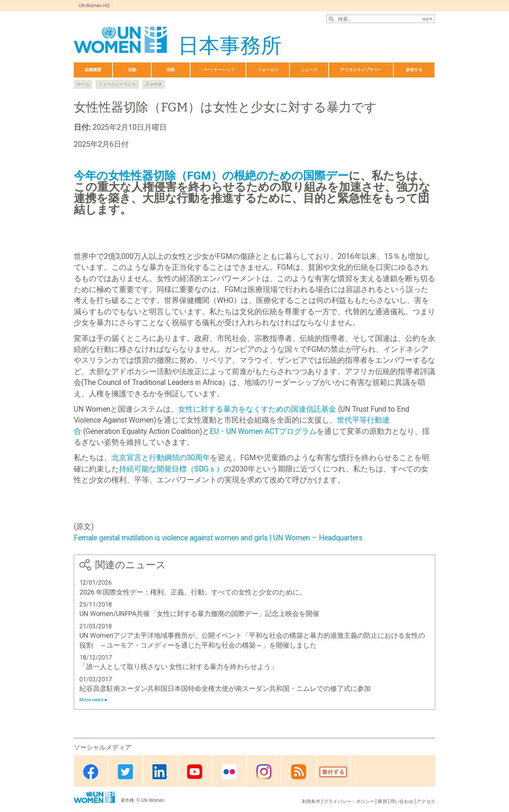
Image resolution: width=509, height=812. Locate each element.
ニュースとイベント (117, 84)
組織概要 (93, 70)
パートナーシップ (218, 70)
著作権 (128, 800)
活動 (132, 70)
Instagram (264, 772)
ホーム (83, 84)
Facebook (91, 772)
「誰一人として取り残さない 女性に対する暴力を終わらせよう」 (178, 667)
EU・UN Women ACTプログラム (263, 431)
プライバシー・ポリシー (349, 801)
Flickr (229, 772)
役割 (171, 70)
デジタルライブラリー (361, 70)
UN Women (153, 800)
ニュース (309, 70)
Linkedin (160, 772)
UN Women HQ (94, 6)
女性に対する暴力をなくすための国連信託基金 (257, 409)
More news (91, 700)
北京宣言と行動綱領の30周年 (161, 458)
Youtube (195, 772)
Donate (333, 772)
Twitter (125, 772)
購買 (382, 801)
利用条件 (311, 801)
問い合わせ (402, 801)
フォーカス (268, 70)
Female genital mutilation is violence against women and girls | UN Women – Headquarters (218, 538)
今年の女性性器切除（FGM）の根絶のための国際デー (211, 176)
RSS (299, 772)
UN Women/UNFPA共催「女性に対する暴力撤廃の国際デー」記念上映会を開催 (199, 614)
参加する (414, 70)
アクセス (426, 801)
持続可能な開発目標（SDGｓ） (171, 469)
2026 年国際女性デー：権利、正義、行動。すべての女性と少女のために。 (193, 592)
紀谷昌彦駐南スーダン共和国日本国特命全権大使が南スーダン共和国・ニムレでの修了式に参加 (225, 688)
